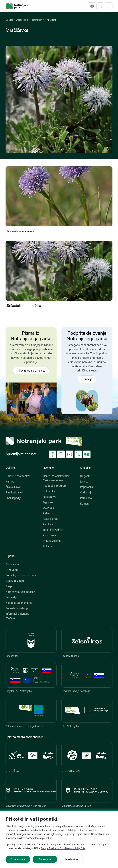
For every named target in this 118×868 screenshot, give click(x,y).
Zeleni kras (49, 536)
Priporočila (87, 487)
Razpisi (10, 587)
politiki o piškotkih (42, 838)
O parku (10, 556)
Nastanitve (49, 497)
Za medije (11, 598)
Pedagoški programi (55, 486)
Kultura (10, 482)
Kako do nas (51, 519)
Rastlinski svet (37, 20)
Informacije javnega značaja (17, 616)
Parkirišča (86, 498)
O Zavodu (12, 570)
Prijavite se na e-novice (31, 371)
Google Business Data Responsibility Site (63, 849)
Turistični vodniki (53, 530)
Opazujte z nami (15, 581)
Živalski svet (13, 487)
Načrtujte (48, 468)
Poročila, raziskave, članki (21, 576)
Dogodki (85, 476)
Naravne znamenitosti (19, 476)
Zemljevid (49, 525)
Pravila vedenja (52, 541)
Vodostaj (85, 493)
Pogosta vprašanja (17, 609)
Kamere (85, 504)
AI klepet (48, 546)
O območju (12, 565)
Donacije (87, 379)
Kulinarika (49, 492)
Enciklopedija (22, 20)
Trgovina (48, 503)
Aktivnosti (49, 514)
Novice (84, 482)
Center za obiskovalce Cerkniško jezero (56, 478)
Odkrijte (9, 20)
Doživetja (48, 508)
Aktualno (85, 468)
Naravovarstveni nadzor (20, 592)
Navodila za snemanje (19, 603)
